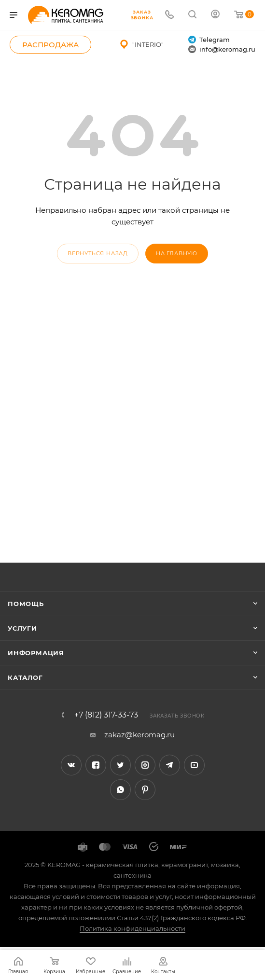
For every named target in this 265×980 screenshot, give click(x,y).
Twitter (120, 765)
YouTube (194, 765)
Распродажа (50, 45)
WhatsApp (120, 790)
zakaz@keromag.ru (139, 735)
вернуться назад (98, 253)
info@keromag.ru (222, 49)
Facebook (96, 765)
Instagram (145, 765)
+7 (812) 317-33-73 (106, 715)
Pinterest (145, 790)
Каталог (25, 677)
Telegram (209, 40)
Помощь (26, 604)
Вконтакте (71, 765)
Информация (36, 653)
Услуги (22, 628)
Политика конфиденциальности (132, 928)
